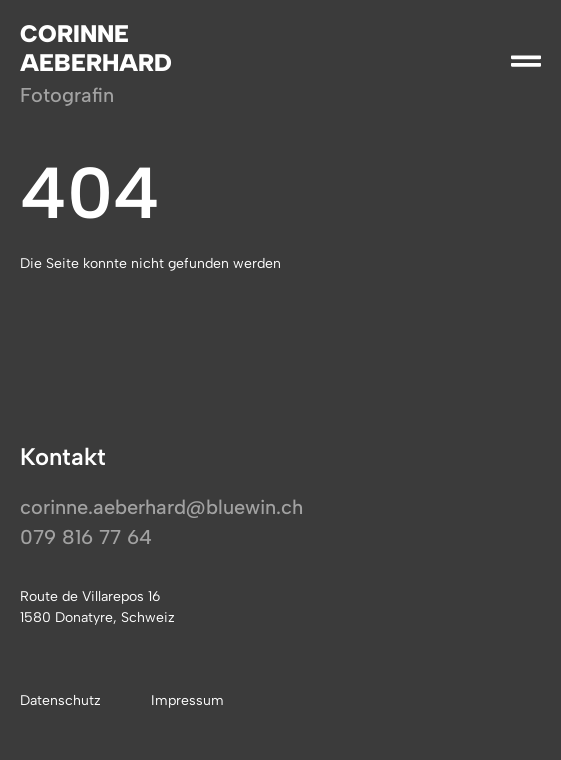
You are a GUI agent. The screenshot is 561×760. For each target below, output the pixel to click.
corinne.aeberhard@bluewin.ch (161, 507)
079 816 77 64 (86, 537)
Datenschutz (60, 701)
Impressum (187, 701)
